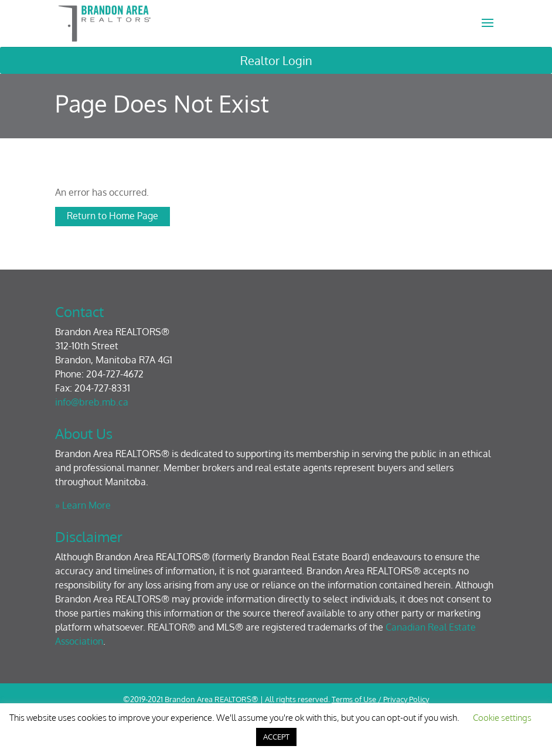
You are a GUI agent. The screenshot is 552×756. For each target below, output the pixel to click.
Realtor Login (276, 60)
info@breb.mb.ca (92, 402)
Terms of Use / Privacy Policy (380, 699)
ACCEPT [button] (276, 737)
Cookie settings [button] (502, 718)
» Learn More (83, 505)
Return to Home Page (113, 216)
